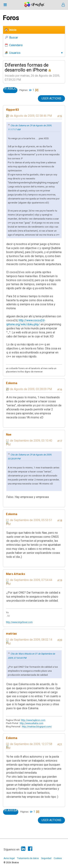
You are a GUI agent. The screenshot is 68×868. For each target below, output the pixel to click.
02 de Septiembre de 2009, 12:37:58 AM (29, 746)
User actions (51, 98)
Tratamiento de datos (28, 858)
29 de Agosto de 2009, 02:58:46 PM (29, 116)
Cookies (58, 858)
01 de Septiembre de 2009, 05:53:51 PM (29, 522)
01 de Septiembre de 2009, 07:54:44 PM (29, 582)
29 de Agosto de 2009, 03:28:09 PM (29, 389)
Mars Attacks (16, 574)
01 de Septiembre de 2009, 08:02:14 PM (29, 642)
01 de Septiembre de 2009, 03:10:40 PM (29, 443)
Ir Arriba (11, 811)
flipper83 (13, 110)
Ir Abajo (10, 89)
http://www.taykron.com (33, 720)
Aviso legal (9, 858)
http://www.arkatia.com (32, 723)
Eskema (12, 383)
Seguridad (46, 858)
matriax (11, 634)
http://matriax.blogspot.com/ (37, 726)
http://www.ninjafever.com (19, 622)
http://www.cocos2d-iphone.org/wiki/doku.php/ (26, 322)
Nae (9, 434)
